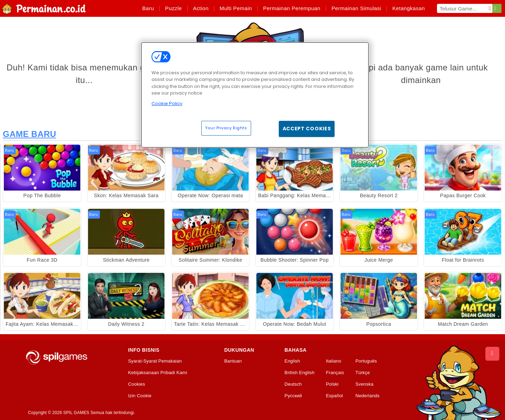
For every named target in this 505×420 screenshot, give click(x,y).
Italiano (334, 361)
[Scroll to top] (492, 354)
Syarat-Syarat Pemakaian (155, 361)
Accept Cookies (307, 129)
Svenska (365, 384)
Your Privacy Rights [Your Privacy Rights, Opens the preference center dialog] (226, 128)
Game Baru (29, 134)
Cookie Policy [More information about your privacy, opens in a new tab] (167, 104)
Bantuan (233, 361)
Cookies (137, 384)
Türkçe (363, 373)
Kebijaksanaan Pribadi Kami (157, 373)
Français (335, 373)
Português (366, 361)
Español (334, 396)
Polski (332, 384)
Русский (293, 396)
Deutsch (293, 384)
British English (299, 373)
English (292, 361)
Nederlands (368, 396)
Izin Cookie (140, 396)
